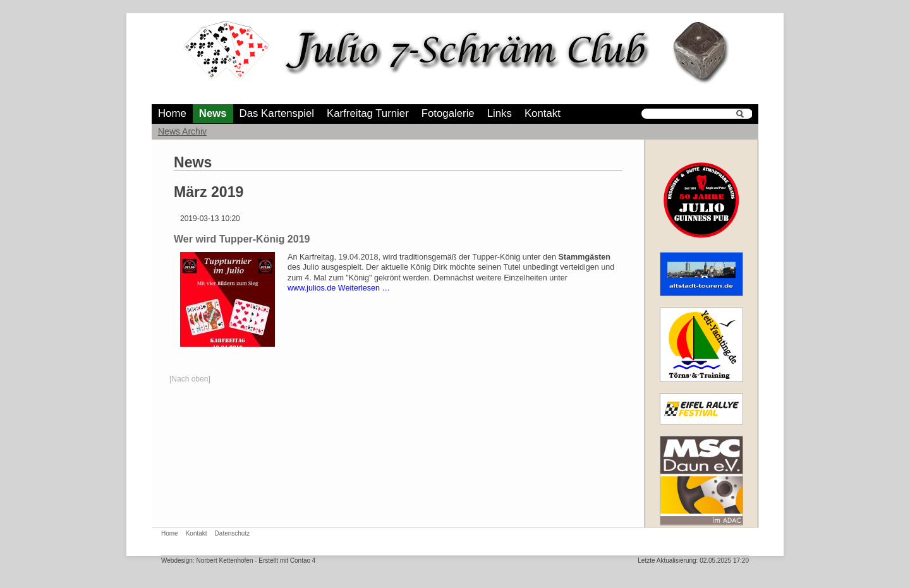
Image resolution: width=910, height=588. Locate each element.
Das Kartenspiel (277, 113)
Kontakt (543, 113)
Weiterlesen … (364, 288)
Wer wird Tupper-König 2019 (242, 239)
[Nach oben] (190, 379)
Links (500, 113)
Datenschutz (233, 533)
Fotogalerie (448, 113)
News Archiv (182, 131)
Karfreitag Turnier (368, 113)
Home (172, 113)
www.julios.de (312, 288)
